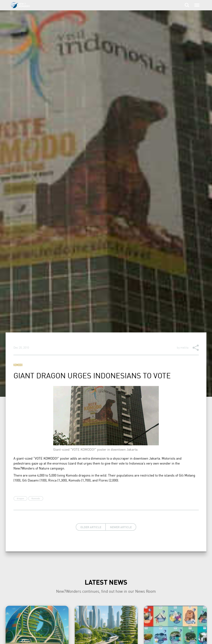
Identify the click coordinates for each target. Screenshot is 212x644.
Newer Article (121, 527)
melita (184, 347)
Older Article (91, 527)
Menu (196, 3)
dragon (20, 498)
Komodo (18, 365)
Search (187, 5)
